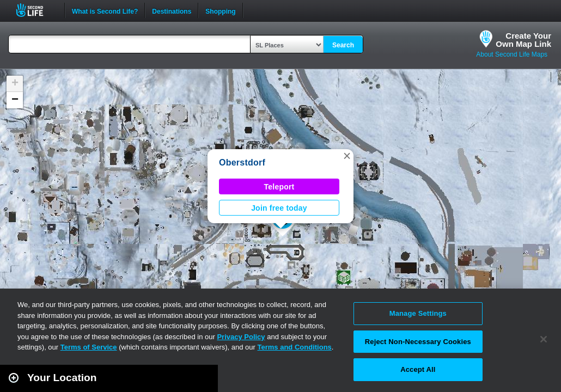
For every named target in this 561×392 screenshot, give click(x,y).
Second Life (36, 10)
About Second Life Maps (512, 54)
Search (343, 45)
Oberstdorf (242, 163)
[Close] (544, 339)
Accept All (418, 369)
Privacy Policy (241, 337)
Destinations (172, 10)
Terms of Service (89, 347)
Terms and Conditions (295, 347)
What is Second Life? (105, 10)
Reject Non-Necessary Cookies (418, 342)
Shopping (220, 10)
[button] (347, 156)
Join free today (279, 208)
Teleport (279, 187)
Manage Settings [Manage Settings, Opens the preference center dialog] (418, 313)
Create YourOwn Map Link (523, 40)
